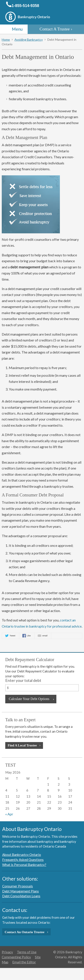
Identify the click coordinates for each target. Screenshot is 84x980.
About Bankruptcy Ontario (22, 855)
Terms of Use (27, 952)
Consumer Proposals (18, 886)
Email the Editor (24, 962)
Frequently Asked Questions (23, 860)
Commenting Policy (16, 957)
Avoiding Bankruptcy (29, 40)
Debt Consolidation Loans (21, 896)
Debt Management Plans (21, 891)
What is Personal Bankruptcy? (24, 865)
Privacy (7, 952)
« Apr (9, 814)
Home (6, 40)
